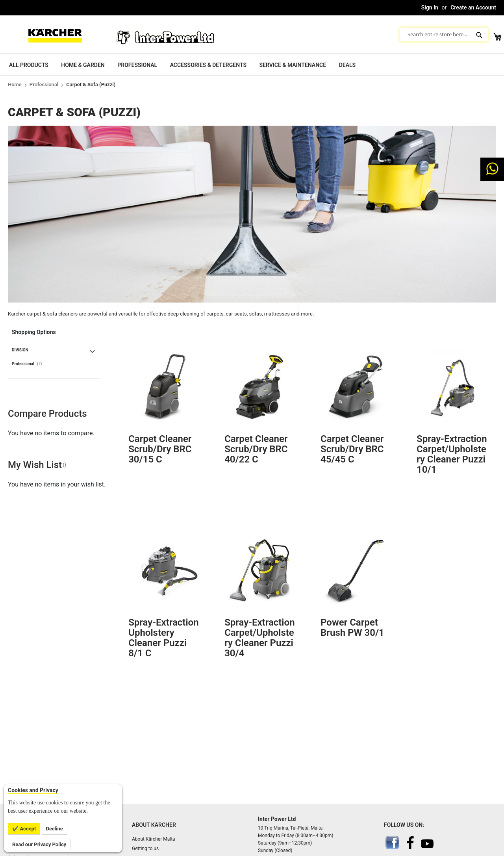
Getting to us (145, 849)
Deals (347, 65)
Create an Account (473, 7)
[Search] (480, 34)
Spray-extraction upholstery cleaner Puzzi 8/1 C (163, 638)
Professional (137, 65)
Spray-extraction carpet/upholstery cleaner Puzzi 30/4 (259, 638)
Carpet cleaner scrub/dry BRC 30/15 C (160, 449)
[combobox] (444, 34)
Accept (27, 829)
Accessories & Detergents (208, 65)
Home (15, 84)
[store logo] (55, 34)
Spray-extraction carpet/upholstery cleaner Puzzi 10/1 (452, 454)
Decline (55, 829)
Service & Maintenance (293, 65)
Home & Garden (83, 65)
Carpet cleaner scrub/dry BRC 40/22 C (256, 449)
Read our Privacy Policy (39, 844)
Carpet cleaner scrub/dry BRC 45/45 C (352, 449)
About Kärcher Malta (154, 839)
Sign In (430, 7)
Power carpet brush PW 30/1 (352, 628)
